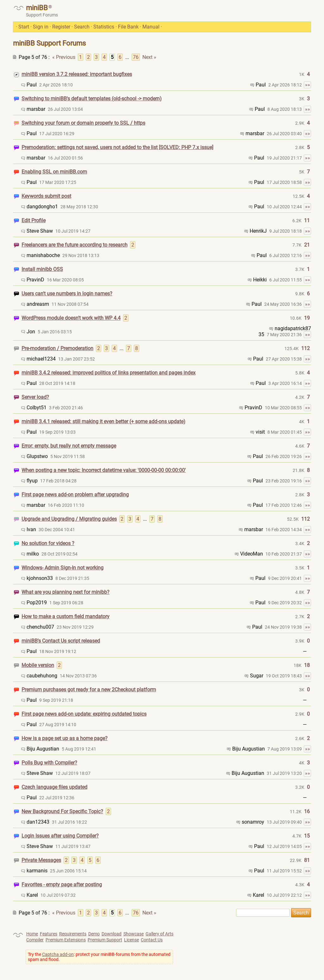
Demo (94, 934)
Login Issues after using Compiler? (60, 836)
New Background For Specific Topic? (62, 811)
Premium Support (105, 940)
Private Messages (41, 860)
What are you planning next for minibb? (65, 592)
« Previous (64, 57)
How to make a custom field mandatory (65, 616)
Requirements (73, 934)
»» (308, 85)
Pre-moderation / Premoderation (57, 348)
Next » (149, 57)
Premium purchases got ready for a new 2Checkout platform (89, 690)
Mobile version (38, 665)
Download (112, 934)
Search (82, 27)
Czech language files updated (54, 787)
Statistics (104, 27)
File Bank (128, 27)
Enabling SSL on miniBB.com (54, 172)
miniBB (37, 8)
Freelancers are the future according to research (75, 245)
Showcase (134, 934)
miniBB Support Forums (49, 43)
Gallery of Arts (159, 934)
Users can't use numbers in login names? (67, 294)
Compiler (35, 940)
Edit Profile (34, 220)
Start (24, 27)
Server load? (35, 397)
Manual (151, 27)
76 (136, 57)
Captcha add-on (58, 954)
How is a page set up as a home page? (65, 738)
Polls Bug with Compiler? (49, 763)
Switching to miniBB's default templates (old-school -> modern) (92, 99)
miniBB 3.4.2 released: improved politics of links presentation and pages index (109, 373)
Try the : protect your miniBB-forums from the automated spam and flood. (99, 957)
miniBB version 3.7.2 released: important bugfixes (77, 74)
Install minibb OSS (42, 269)
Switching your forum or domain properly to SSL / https (83, 123)
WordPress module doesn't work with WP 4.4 (71, 318)
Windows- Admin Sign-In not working (62, 568)
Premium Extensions (66, 940)
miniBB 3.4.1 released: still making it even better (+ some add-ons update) (103, 421)
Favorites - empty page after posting (62, 885)
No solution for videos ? (48, 543)
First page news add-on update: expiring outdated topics (84, 714)
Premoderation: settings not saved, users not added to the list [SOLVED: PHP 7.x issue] (117, 147)
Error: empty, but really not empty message (69, 446)
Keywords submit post (46, 196)
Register (61, 27)
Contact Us (152, 940)
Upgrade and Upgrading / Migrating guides (69, 519)
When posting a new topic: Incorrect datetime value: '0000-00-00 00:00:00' (104, 470)
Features (49, 934)
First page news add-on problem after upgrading (75, 495)
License (131, 940)
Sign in (41, 27)
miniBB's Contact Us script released (61, 641)
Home (32, 934)
